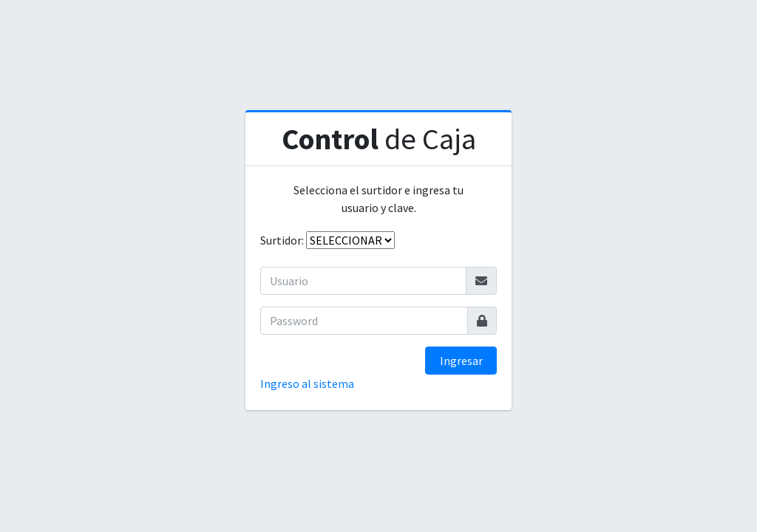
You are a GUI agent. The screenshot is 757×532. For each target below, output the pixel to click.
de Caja (379, 139)
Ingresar (461, 361)
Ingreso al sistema (307, 383)
